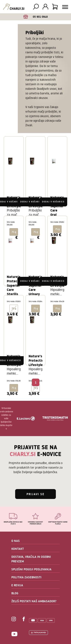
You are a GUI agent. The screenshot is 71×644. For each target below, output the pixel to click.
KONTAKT (18, 549)
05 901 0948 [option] (35, 17)
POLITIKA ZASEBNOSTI (26, 577)
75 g (36, 388)
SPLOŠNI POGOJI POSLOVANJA (31, 569)
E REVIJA (17, 585)
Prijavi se (35, 494)
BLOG (15, 593)
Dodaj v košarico (31, 202)
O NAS (16, 541)
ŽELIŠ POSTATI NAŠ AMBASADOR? (34, 601)
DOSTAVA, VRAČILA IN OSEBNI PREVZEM (31, 559)
